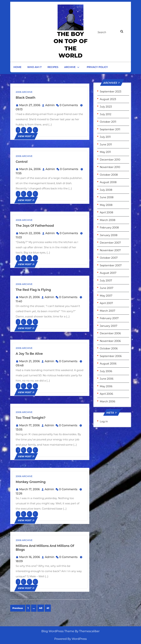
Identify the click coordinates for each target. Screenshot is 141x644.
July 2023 (106, 107)
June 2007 (107, 288)
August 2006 (108, 364)
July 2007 (106, 280)
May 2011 (105, 152)
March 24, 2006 (30, 169)
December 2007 (110, 243)
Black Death (26, 98)
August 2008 (108, 182)
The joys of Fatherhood (35, 226)
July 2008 (106, 190)
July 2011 (105, 137)
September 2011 (110, 129)
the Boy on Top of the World (71, 45)
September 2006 (111, 356)
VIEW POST (26, 136)
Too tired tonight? (31, 418)
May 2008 (106, 205)
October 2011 (108, 122)
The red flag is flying (33, 290)
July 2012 (106, 114)
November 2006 (110, 341)
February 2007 (109, 318)
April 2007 (106, 303)
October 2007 (109, 258)
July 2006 (106, 371)
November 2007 (110, 250)
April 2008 (107, 212)
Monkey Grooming (31, 482)
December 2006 (110, 333)
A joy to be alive (29, 354)
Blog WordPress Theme (58, 631)
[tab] (124, 32)
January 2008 (109, 235)
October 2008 (109, 175)
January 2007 (109, 326)
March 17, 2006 (29, 425)
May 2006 (106, 386)
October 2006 (109, 348)
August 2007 (108, 273)
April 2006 (106, 394)
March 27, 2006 (30, 105)
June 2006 (107, 379)
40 (41, 608)
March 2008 (108, 220)
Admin (50, 105)
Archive (70, 67)
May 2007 (106, 296)
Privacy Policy (97, 67)
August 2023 (108, 99)
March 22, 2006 (30, 233)
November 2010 (110, 167)
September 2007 (111, 265)
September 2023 (111, 91)
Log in (104, 421)
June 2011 (106, 144)
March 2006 (108, 401)
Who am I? (34, 67)
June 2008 (107, 197)
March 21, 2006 (30, 297)
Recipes (53, 67)
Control (22, 162)
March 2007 (108, 311)
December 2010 (110, 160)
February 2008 (109, 227)
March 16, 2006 (30, 557)
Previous (18, 608)
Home (18, 67)
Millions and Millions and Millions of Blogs (45, 548)
